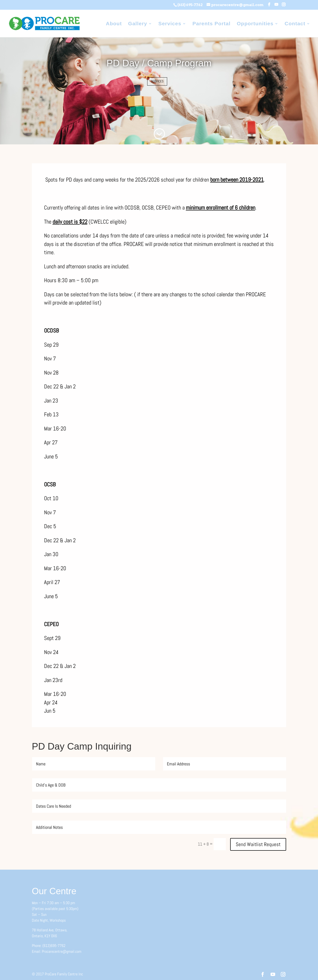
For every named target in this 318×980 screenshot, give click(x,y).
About (114, 24)
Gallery (138, 24)
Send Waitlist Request (258, 844)
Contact (295, 24)
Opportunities (255, 24)
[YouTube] (276, 5)
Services (170, 24)
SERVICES (157, 81)
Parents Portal (211, 24)
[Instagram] (284, 5)
